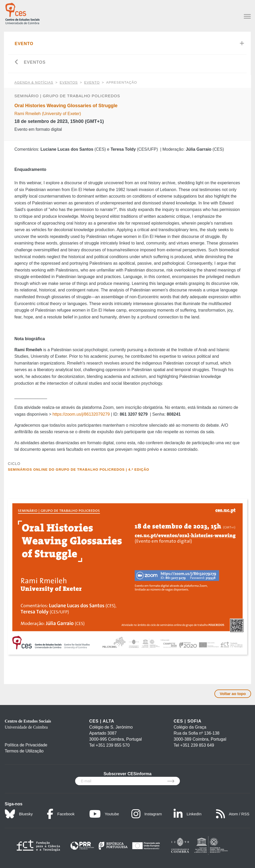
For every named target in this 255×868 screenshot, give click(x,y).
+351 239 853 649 (197, 745)
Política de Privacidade (26, 745)
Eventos (35, 62)
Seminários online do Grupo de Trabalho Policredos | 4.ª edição (79, 470)
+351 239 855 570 (113, 745)
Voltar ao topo (233, 694)
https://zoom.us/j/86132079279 (81, 414)
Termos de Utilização (24, 751)
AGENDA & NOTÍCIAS (34, 82)
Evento (24, 44)
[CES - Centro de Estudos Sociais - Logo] (22, 13)
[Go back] (17, 63)
